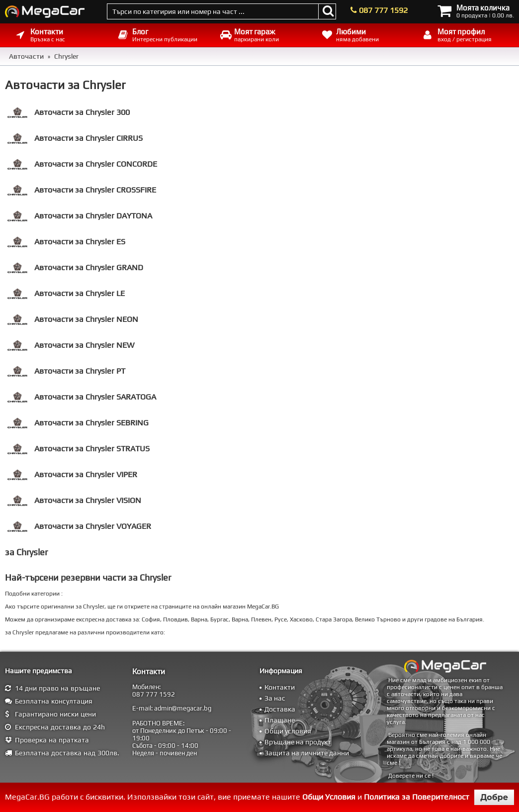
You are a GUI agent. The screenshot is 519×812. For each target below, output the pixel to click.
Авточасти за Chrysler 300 (69, 112)
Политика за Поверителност (417, 797)
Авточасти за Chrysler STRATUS (79, 449)
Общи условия (288, 731)
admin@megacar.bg (183, 708)
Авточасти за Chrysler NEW (71, 345)
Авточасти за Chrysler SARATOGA (82, 397)
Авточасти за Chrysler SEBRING (78, 423)
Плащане (280, 720)
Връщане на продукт (298, 742)
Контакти (280, 687)
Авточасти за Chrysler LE (66, 294)
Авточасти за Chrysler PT (66, 371)
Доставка (280, 709)
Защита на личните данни (307, 753)
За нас (275, 698)
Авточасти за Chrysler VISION (74, 501)
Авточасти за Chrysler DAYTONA (80, 216)
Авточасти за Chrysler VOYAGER (79, 526)
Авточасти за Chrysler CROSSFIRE (82, 190)
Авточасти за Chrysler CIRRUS (75, 138)
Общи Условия (329, 797)
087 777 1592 (383, 10)
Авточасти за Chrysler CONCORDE (82, 164)
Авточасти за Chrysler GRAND (75, 268)
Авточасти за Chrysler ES (66, 242)
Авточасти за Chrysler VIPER (72, 475)
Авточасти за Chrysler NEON (73, 319)
